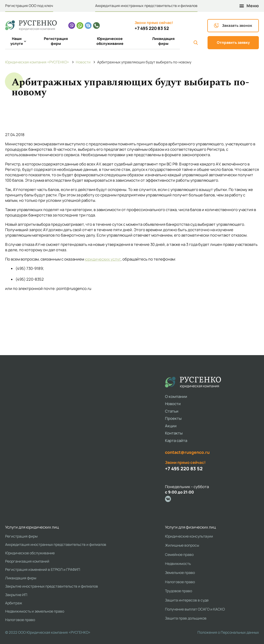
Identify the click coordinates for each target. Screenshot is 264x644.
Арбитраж (14, 603)
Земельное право (180, 572)
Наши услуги (18, 41)
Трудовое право (179, 591)
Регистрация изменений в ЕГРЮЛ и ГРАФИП (43, 569)
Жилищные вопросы (182, 545)
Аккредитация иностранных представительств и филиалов (146, 6)
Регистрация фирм (56, 41)
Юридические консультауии (189, 536)
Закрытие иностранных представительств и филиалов (52, 586)
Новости (173, 404)
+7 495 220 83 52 (152, 28)
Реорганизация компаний (27, 561)
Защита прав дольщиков (186, 618)
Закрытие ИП (16, 595)
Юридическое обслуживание (110, 41)
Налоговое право (20, 620)
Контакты (174, 433)
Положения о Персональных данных (228, 632)
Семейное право (179, 554)
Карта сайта (176, 441)
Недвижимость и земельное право (35, 611)
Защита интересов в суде (187, 600)
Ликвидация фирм (163, 41)
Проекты (173, 418)
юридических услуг (103, 259)
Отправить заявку (233, 42)
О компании (176, 396)
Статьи (172, 411)
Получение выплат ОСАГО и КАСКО (195, 609)
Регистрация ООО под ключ (29, 6)
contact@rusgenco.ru (187, 452)
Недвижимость (178, 563)
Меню (249, 6)
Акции (171, 426)
